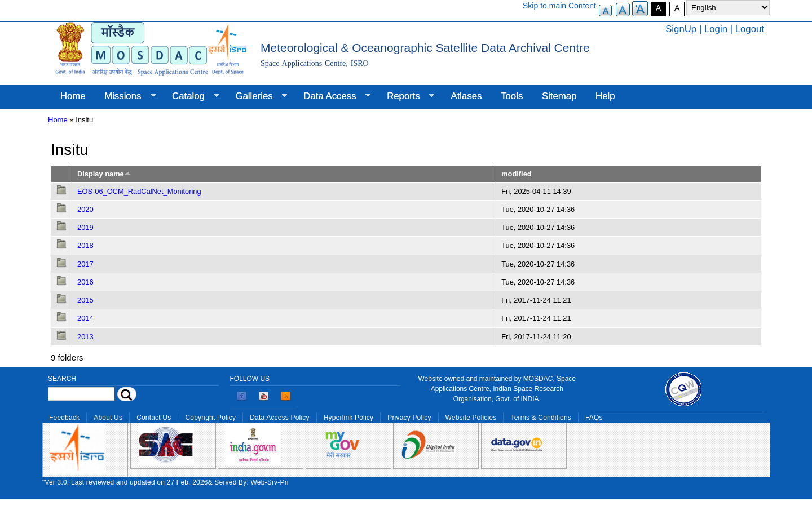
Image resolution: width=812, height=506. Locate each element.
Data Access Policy (280, 418)
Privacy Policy (409, 418)
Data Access (332, 96)
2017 (85, 264)
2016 (85, 282)
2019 (85, 227)
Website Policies (471, 418)
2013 (85, 337)
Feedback (64, 418)
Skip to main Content (559, 6)
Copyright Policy (210, 418)
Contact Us (154, 418)
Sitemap (559, 96)
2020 (85, 209)
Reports (406, 96)
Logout (750, 29)
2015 (85, 300)
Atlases (467, 96)
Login (716, 29)
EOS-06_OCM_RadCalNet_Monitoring (139, 191)
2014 (85, 318)
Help (605, 96)
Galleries (257, 96)
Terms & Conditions (541, 418)
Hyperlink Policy (348, 418)
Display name (104, 174)
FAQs (594, 418)
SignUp (681, 29)
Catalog (191, 96)
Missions (125, 96)
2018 (85, 245)
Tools (512, 96)
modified (516, 174)
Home (73, 96)
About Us (108, 418)
